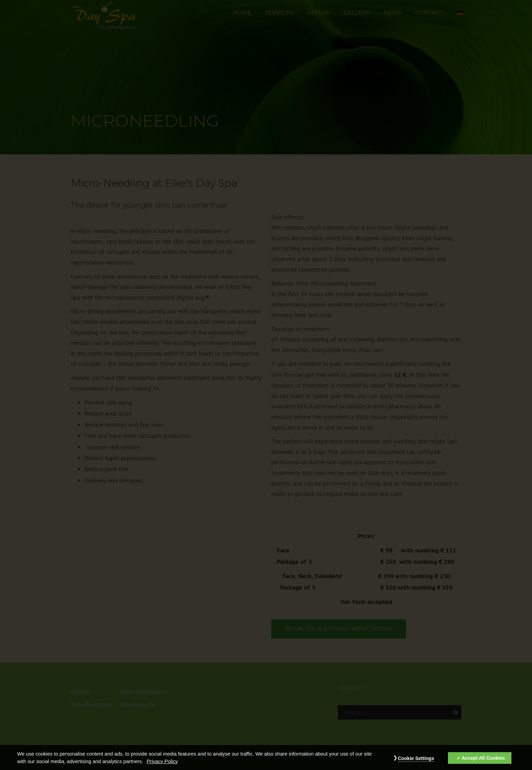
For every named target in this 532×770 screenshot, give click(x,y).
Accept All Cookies (483, 763)
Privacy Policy (162, 766)
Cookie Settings (416, 763)
